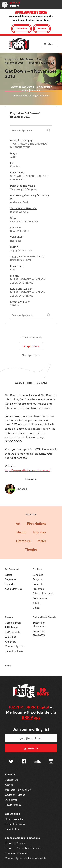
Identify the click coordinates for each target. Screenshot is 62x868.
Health (21, 532)
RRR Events (12, 627)
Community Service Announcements (26, 858)
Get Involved (12, 814)
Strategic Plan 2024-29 (18, 790)
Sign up (31, 749)
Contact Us (11, 780)
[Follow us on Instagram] (51, 762)
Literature (23, 541)
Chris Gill (49, 63)
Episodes (10, 584)
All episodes (31, 346)
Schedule (38, 575)
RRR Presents (13, 632)
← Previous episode (31, 337)
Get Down (27, 59)
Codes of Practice (15, 795)
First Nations (37, 524)
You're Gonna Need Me (23, 208)
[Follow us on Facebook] (24, 762)
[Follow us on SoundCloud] (37, 762)
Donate (42, 28)
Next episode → (31, 355)
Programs (38, 579)
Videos (37, 608)
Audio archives (13, 589)
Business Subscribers (17, 853)
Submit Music (13, 829)
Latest (8, 575)
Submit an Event (14, 651)
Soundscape (40, 598)
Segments (11, 579)
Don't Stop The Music (22, 186)
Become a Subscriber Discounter (23, 848)
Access (9, 785)
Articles (37, 603)
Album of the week (43, 593)
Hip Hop (40, 532)
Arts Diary (11, 642)
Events (9, 617)
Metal (42, 541)
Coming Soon (13, 623)
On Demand (12, 569)
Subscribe (21, 28)
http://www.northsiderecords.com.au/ (28, 470)
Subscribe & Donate (45, 617)
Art (18, 524)
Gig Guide (11, 637)
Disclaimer (11, 800)
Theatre (31, 549)
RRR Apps (31, 717)
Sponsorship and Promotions (22, 838)
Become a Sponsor (16, 843)
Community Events (16, 646)
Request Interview (15, 824)
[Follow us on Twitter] (11, 762)
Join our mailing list (31, 729)
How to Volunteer (15, 819)
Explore (37, 569)
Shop (8, 666)
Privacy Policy (13, 805)
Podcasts (38, 584)
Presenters (39, 589)
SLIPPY (14, 247)
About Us (10, 774)
